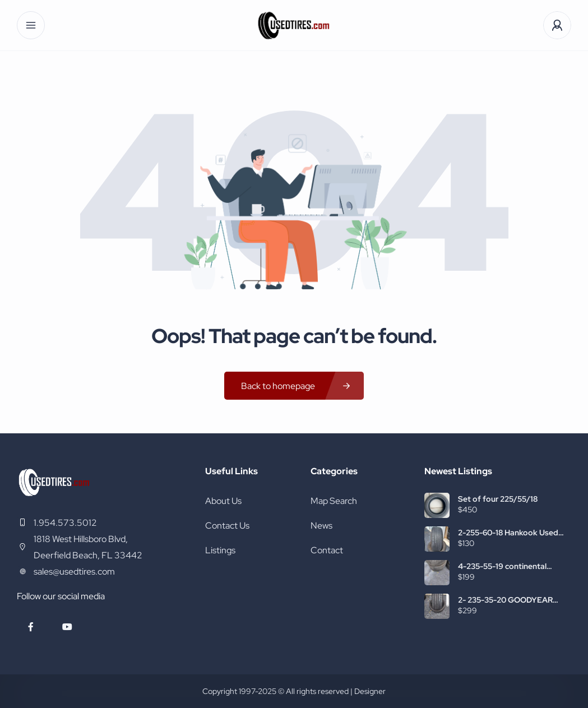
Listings (220, 550)
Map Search (334, 501)
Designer (370, 691)
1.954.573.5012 (65, 523)
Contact (327, 550)
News (321, 526)
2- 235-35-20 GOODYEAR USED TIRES (505, 600)
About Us (223, 501)
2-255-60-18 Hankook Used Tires (508, 533)
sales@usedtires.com (74, 572)
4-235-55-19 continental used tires (502, 566)
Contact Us (227, 526)
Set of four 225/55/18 (498, 499)
